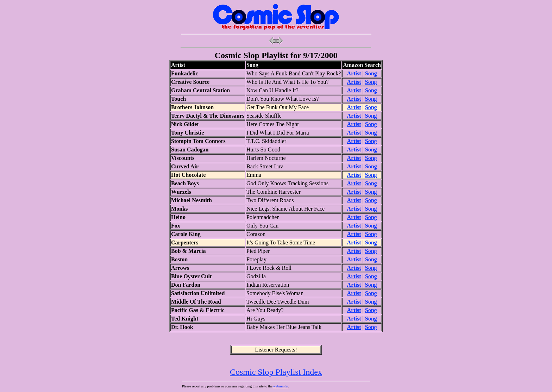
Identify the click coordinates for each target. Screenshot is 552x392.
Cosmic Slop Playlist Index (276, 372)
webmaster (281, 386)
